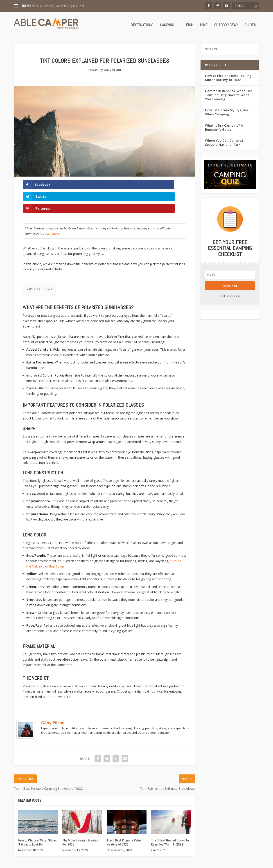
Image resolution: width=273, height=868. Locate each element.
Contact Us (169, 863)
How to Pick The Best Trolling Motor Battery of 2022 (228, 75)
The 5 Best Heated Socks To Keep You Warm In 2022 (170, 816)
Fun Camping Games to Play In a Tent (61, 6)
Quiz (138, 863)
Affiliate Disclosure (246, 863)
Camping (167, 22)
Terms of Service (216, 863)
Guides (250, 22)
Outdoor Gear (226, 22)
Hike (204, 22)
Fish (190, 22)
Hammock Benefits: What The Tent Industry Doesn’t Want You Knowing (229, 92)
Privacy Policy (191, 863)
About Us (151, 863)
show (47, 262)
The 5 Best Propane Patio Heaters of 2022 (124, 816)
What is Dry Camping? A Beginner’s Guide (224, 124)
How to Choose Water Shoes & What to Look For (38, 816)
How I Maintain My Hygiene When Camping (227, 109)
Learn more (51, 207)
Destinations (142, 22)
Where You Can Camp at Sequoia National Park (224, 140)
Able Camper (35, 863)
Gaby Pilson (112, 67)
